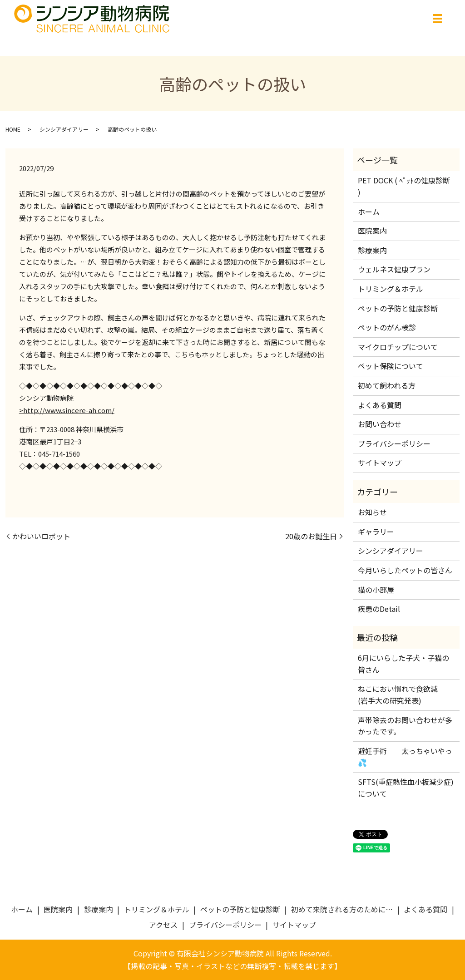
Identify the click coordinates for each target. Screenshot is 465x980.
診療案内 (372, 250)
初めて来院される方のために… (342, 909)
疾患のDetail (379, 609)
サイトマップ (380, 463)
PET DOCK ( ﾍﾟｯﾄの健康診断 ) (404, 186)
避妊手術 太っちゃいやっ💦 (405, 757)
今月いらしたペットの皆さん (405, 570)
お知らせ (372, 512)
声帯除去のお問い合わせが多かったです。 (405, 726)
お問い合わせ (380, 424)
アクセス (163, 925)
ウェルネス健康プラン (394, 269)
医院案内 (372, 231)
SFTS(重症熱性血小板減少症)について (406, 788)
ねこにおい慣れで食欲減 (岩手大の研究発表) (401, 694)
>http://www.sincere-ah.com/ (67, 410)
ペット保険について (391, 366)
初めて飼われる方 (387, 385)
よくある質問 (380, 405)
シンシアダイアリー (64, 129)
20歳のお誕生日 (311, 536)
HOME (13, 129)
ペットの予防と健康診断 (398, 308)
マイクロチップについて (398, 347)
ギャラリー (376, 532)
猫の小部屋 (376, 590)
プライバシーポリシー (394, 443)
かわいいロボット (41, 536)
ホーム (369, 212)
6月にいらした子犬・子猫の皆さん (403, 664)
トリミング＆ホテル (391, 289)
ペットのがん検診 (387, 327)
